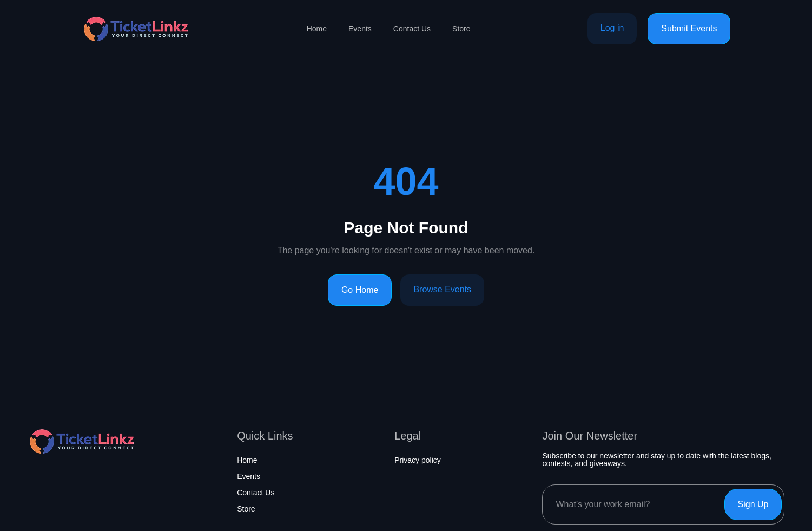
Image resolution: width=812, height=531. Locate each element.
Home (317, 29)
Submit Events (689, 28)
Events (360, 29)
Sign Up (753, 504)
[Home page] (136, 29)
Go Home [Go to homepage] (360, 290)
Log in (612, 28)
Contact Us (412, 29)
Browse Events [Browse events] (442, 289)
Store (461, 29)
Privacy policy (418, 460)
